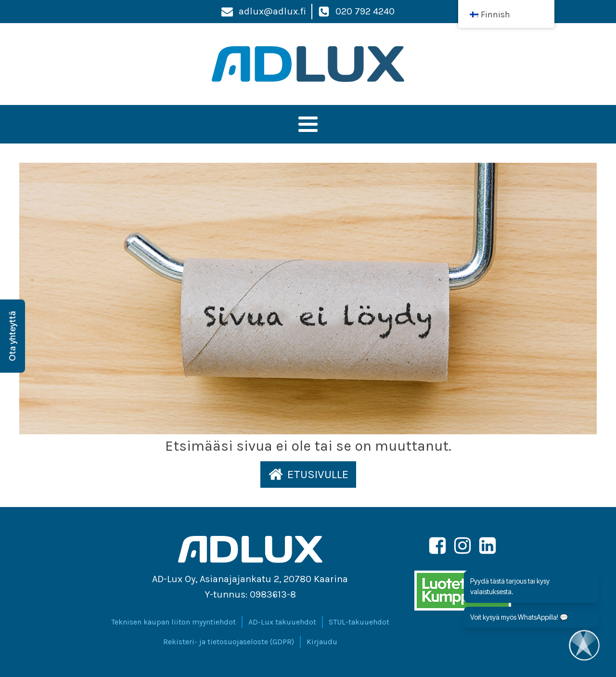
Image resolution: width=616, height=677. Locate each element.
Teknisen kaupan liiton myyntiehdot (173, 622)
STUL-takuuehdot (359, 622)
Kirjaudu (322, 642)
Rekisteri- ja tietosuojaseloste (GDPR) (229, 642)
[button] (308, 474)
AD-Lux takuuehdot (282, 622)
